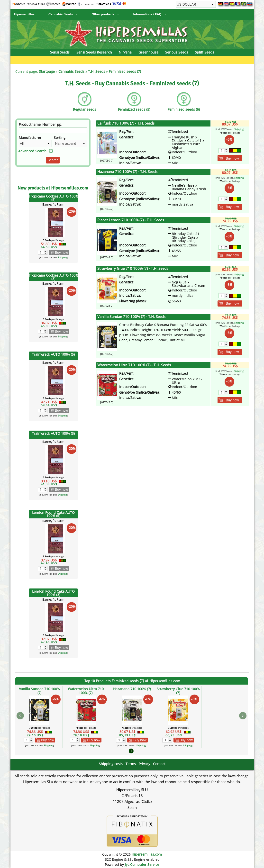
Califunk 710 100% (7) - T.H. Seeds (126, 123)
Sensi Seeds (60, 52)
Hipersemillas (24, 14)
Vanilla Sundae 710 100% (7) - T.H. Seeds (131, 317)
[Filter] (53, 130)
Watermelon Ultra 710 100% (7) (86, 691)
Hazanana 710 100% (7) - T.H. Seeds (127, 172)
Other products (103, 14)
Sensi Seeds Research (94, 52)
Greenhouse (148, 52)
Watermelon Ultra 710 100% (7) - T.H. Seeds (134, 365)
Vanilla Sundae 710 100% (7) (39, 691)
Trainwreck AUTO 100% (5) (53, 354)
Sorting (60, 138)
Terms (131, 764)
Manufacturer (30, 138)
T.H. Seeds (97, 71)
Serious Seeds (177, 52)
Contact (159, 764)
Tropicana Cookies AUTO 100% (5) (54, 198)
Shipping (62, 258)
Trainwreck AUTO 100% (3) (53, 433)
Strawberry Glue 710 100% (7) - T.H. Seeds (133, 268)
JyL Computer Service (142, 864)
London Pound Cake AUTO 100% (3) (53, 593)
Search (53, 160)
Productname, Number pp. (41, 124)
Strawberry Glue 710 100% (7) (178, 691)
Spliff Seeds (205, 52)
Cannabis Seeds (61, 14)
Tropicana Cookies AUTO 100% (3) (54, 277)
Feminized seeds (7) (125, 71)
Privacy (144, 764)
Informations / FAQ (147, 14)
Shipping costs (111, 764)
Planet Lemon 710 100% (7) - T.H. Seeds (131, 220)
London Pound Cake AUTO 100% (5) (53, 514)
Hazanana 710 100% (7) (132, 689)
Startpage (47, 71)
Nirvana (125, 52)
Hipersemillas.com (147, 854)
